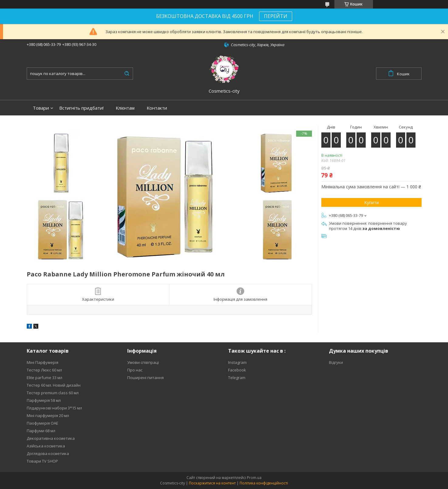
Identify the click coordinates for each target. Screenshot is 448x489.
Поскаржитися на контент (212, 483)
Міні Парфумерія (43, 362)
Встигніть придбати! (81, 108)
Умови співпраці (143, 362)
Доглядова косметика (48, 453)
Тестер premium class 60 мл (53, 393)
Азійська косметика (46, 446)
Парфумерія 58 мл (44, 400)
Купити (371, 202)
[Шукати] (127, 74)
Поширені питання (145, 378)
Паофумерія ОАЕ (43, 423)
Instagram (237, 362)
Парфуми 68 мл (41, 431)
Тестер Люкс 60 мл (44, 370)
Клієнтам (125, 108)
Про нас (135, 370)
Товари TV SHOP (42, 461)
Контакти (157, 108)
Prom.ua (254, 478)
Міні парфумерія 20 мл (48, 415)
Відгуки (336, 362)
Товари (41, 108)
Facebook (237, 370)
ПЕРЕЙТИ (276, 16)
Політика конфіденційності (264, 483)
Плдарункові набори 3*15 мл (54, 408)
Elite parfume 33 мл (44, 378)
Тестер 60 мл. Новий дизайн (54, 385)
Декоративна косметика (51, 438)
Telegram (237, 378)
